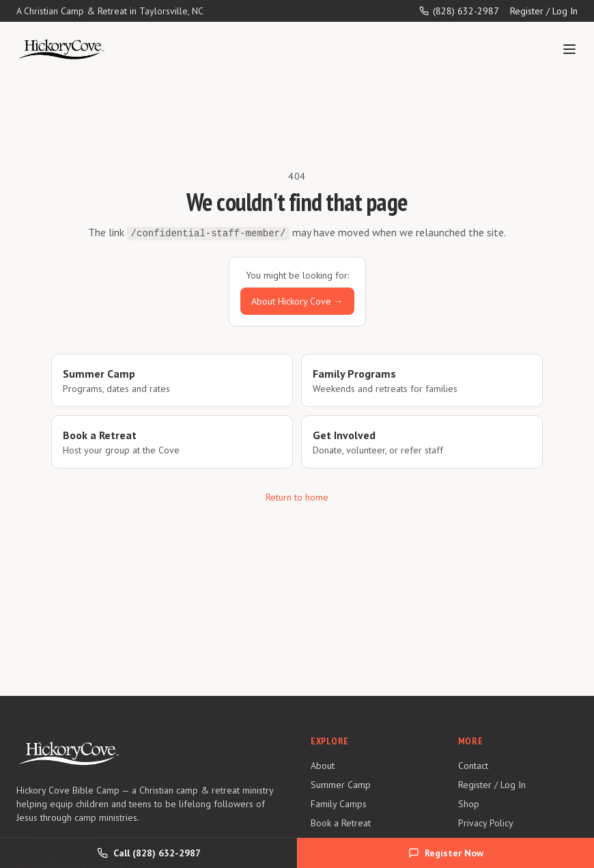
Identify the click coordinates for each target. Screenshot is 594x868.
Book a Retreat (341, 823)
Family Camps (339, 804)
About (323, 766)
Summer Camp (341, 785)
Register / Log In (544, 11)
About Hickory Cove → (297, 301)
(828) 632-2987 (459, 11)
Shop (469, 804)
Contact (473, 766)
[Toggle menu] (569, 49)
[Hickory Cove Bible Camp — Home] (61, 49)
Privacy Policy (486, 823)
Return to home (297, 497)
